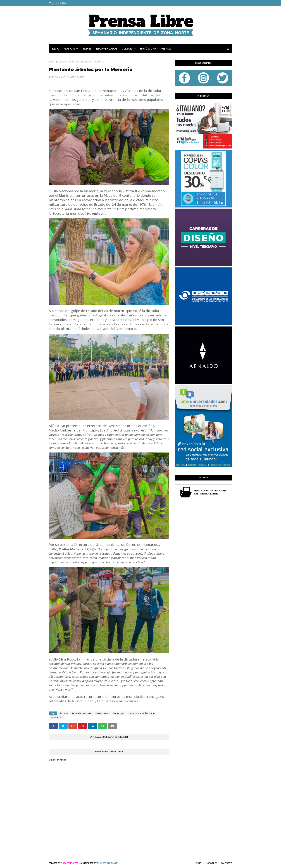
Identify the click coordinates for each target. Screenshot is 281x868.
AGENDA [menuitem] (166, 49)
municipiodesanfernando (142, 713)
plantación (62, 62)
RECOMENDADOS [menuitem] (107, 49)
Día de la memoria (82, 713)
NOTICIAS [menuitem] (70, 49)
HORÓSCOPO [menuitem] (148, 49)
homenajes (119, 713)
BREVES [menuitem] (87, 49)
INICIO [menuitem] (55, 49)
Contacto (227, 863)
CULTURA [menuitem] (128, 49)
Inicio (51, 62)
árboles (64, 713)
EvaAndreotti (102, 713)
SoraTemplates (70, 863)
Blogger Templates (108, 863)
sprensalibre (58, 77)
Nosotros (212, 863)
